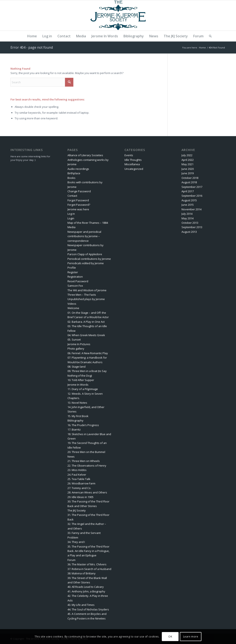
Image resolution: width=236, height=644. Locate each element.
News (71, 457)
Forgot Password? (79, 205)
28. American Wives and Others (87, 492)
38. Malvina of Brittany (82, 573)
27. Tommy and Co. (79, 488)
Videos (72, 304)
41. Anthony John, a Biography (86, 591)
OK (170, 637)
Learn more (191, 637)
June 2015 (188, 205)
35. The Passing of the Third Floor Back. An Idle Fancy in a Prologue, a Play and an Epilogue (88, 551)
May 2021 (187, 164)
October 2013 (190, 223)
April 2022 (188, 160)
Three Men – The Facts (82, 295)
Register (73, 272)
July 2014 (187, 214)
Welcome (73, 308)
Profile (72, 268)
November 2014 (191, 209)
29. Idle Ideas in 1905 (80, 497)
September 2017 (192, 187)
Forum (71, 560)
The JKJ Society (77, 510)
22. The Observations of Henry (87, 466)
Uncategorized (134, 169)
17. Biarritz (74, 429)
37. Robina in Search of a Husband (89, 569)
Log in (71, 214)
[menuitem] (32, 36)
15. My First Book (78, 416)
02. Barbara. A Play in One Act (86, 322)
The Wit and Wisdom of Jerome (87, 290)
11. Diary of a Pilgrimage (83, 389)
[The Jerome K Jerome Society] (118, 15)
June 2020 (188, 169)
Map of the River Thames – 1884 (88, 223)
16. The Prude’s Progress (83, 425)
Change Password (79, 191)
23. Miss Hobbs (77, 470)
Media (71, 227)
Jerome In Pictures (79, 344)
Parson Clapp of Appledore (85, 254)
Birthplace (74, 173)
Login (71, 218)
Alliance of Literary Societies (85, 155)
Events (129, 155)
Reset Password (78, 281)
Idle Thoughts (133, 160)
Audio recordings (78, 169)
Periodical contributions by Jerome (89, 259)
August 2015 (189, 200)
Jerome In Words (78, 385)
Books (71, 178)
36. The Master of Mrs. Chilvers (87, 564)
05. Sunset (74, 340)
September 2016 (192, 196)
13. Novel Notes (77, 403)
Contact (72, 196)
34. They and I (76, 542)
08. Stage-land (77, 367)
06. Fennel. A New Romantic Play (88, 353)
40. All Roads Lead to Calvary (86, 587)
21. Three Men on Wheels (84, 461)
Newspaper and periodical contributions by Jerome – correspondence (84, 236)
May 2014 (187, 218)
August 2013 (189, 232)
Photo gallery (76, 349)
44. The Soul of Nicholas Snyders (88, 609)
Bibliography (75, 420)
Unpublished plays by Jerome (86, 299)
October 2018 (190, 178)
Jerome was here (78, 209)
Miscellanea (132, 164)
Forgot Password (78, 200)
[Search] (209, 36)
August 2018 (189, 182)
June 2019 (188, 173)
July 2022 (187, 155)
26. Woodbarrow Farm (81, 483)
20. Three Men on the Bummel (86, 452)
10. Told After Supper (81, 380)
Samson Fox (75, 286)
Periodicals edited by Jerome (86, 263)
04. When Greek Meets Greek (86, 335)
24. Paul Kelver (77, 475)
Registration (75, 277)
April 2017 (188, 191)
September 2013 (192, 227)
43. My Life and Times (81, 605)
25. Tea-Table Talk (79, 479)
